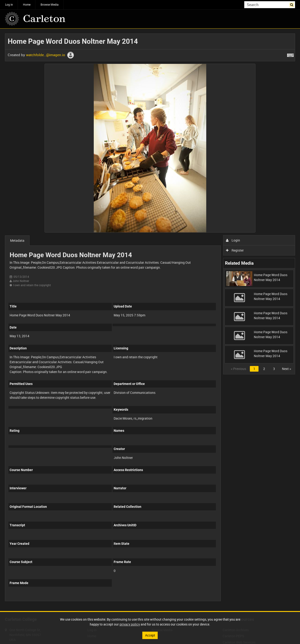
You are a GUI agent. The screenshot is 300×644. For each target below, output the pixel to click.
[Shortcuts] (290, 54)
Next (287, 369)
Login (233, 240)
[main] (150, 320)
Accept (150, 635)
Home (27, 4)
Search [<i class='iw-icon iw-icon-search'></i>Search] (292, 4)
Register (235, 250)
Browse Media (50, 4)
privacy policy (130, 624)
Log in (9, 4)
